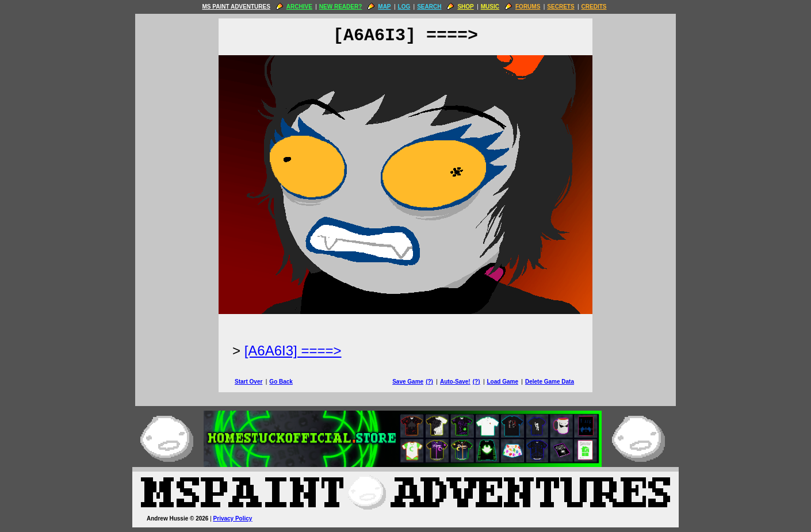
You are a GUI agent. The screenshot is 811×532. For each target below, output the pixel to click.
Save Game (408, 382)
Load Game (502, 382)
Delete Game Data (550, 382)
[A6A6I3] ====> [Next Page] (293, 351)
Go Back (281, 382)
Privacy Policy (233, 518)
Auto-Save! (455, 382)
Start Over (248, 382)
